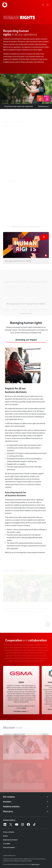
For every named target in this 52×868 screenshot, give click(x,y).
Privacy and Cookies (9, 832)
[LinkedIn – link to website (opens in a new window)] (5, 824)
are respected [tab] (19, 106)
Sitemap (5, 836)
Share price (26, 812)
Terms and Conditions (9, 848)
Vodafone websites (26, 807)
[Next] (47, 341)
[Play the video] (44, 237)
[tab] (36, 105)
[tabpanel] (26, 451)
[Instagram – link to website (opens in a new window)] (23, 824)
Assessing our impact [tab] (26, 340)
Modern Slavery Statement (10, 840)
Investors (26, 802)
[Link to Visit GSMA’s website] (21, 711)
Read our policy (35, 864)
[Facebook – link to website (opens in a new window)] (28, 824)
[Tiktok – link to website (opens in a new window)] (34, 824)
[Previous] (5, 341)
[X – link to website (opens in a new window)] (11, 824)
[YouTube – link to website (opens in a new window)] (17, 824)
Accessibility (7, 844)
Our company (26, 797)
